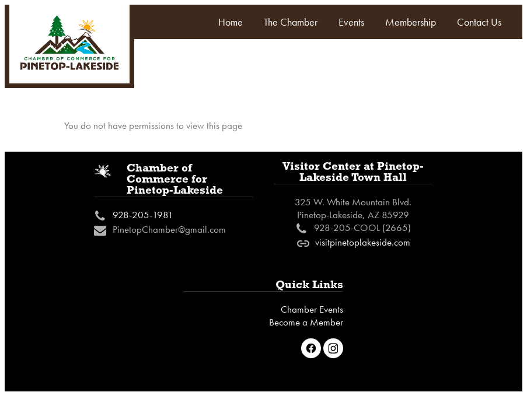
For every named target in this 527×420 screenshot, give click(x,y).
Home (231, 22)
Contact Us (479, 22)
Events (351, 22)
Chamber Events (312, 309)
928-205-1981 (143, 215)
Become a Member (306, 322)
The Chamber (291, 22)
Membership (411, 22)
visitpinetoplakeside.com (363, 242)
